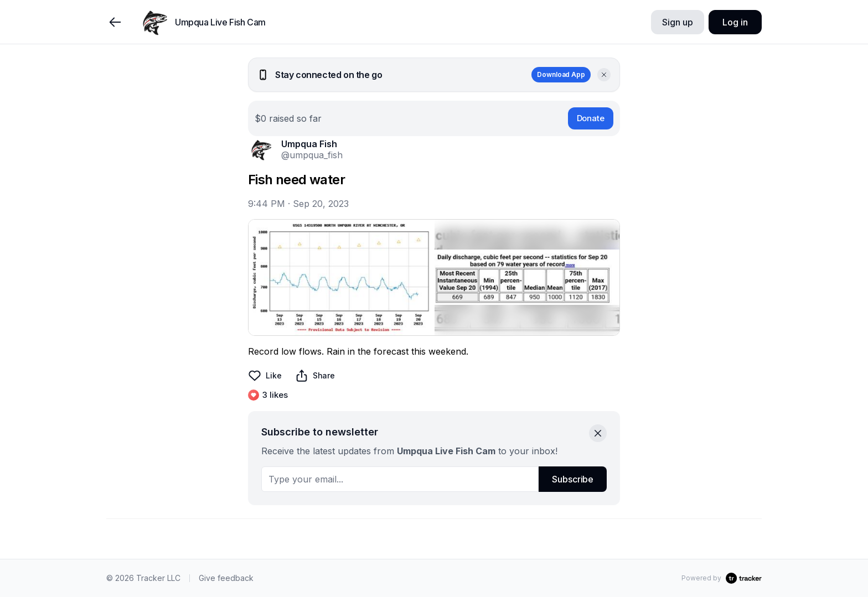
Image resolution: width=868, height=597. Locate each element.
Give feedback (226, 578)
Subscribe (573, 479)
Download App (561, 74)
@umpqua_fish (312, 155)
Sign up (677, 22)
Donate (591, 118)
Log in (735, 22)
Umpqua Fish (309, 144)
